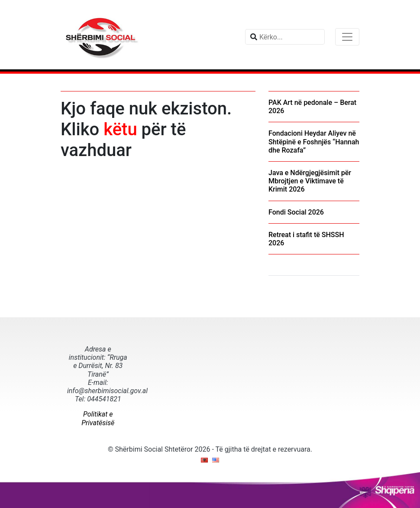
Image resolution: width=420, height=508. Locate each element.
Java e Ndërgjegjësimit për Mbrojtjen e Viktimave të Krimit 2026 (310, 181)
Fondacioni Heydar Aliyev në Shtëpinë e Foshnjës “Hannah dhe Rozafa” (314, 142)
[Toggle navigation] (347, 37)
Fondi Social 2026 (296, 212)
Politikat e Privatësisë (98, 418)
